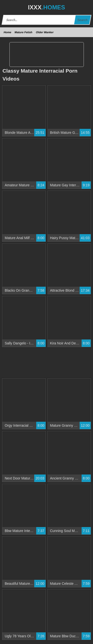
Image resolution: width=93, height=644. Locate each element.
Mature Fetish (24, 32)
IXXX (46, 7)
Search (82, 20)
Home (8, 32)
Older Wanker (45, 32)
